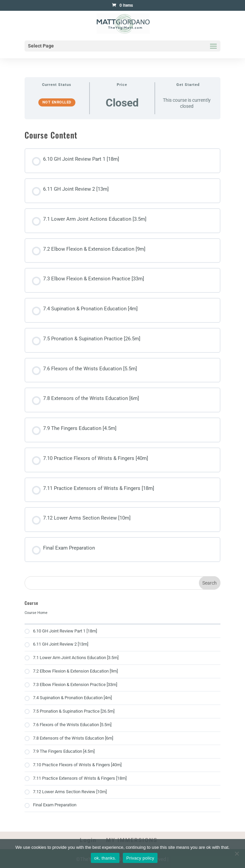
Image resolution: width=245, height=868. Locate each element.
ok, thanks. (105, 858)
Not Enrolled (57, 102)
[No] (237, 854)
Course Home (36, 613)
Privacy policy (140, 858)
